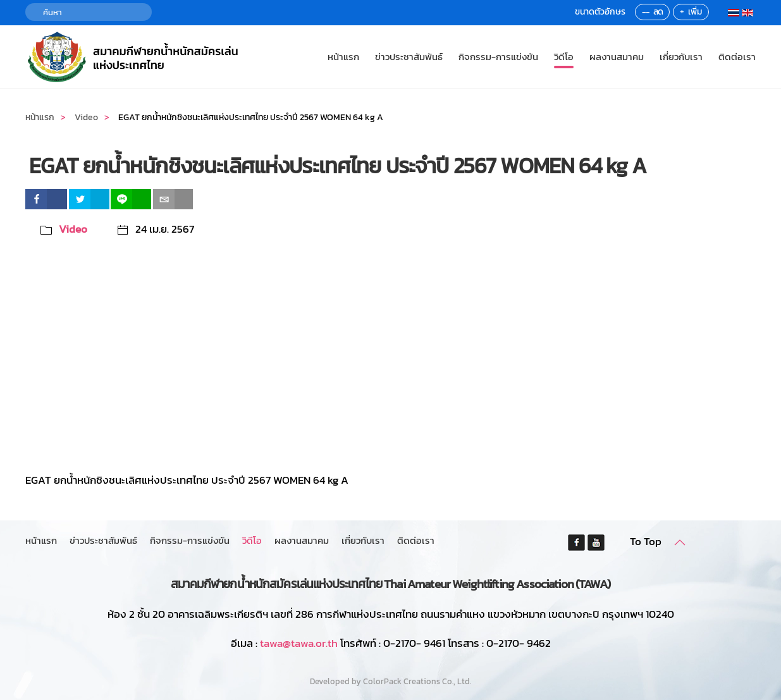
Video (73, 229)
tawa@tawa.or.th (299, 643)
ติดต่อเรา (737, 57)
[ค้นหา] (89, 12)
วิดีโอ (564, 57)
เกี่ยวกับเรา (681, 57)
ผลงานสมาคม (617, 57)
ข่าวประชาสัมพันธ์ (409, 57)
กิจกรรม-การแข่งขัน (498, 57)
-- (646, 12)
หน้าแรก (343, 57)
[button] (680, 543)
